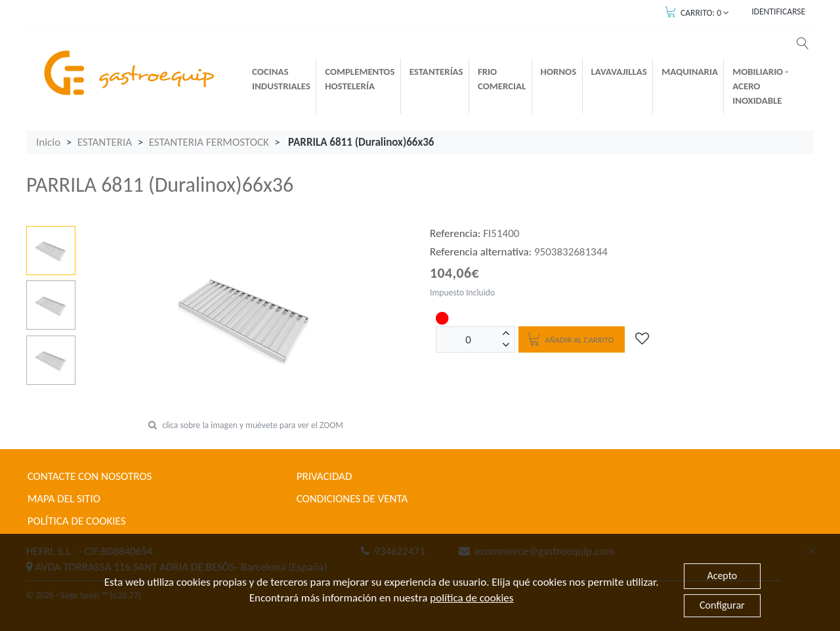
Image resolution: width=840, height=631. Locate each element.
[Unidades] (469, 339)
